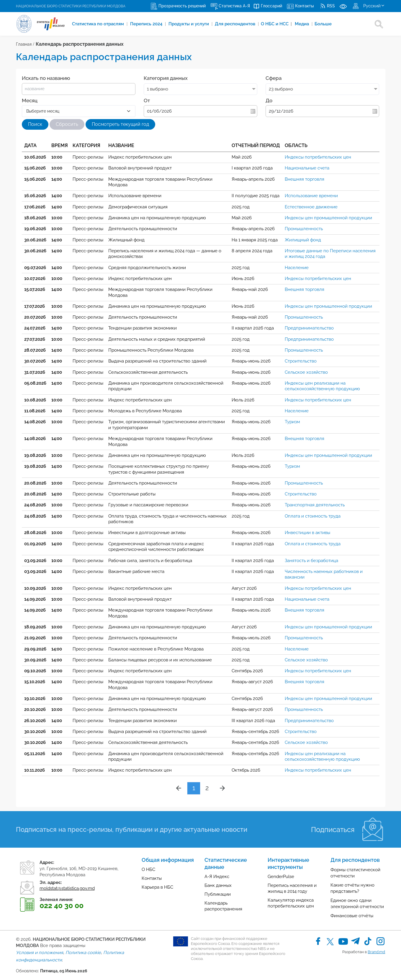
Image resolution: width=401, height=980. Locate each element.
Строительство (301, 361)
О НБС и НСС (277, 24)
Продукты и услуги (189, 24)
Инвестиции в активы (307, 533)
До (269, 101)
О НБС (148, 869)
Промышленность (304, 229)
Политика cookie (83, 953)
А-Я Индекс (217, 877)
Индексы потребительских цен (318, 157)
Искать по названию (46, 78)
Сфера (274, 78)
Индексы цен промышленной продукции (328, 218)
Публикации (218, 894)
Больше (323, 24)
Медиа (303, 24)
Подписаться (333, 830)
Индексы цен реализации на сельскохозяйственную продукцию (322, 386)
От (147, 101)
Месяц (30, 101)
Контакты (152, 878)
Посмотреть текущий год (120, 124)
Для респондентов (236, 24)
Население (297, 268)
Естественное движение (311, 207)
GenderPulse (281, 877)
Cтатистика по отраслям (99, 24)
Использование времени (311, 196)
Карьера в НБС (157, 887)
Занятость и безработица (311, 561)
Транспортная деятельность (315, 505)
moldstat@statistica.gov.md (67, 888)
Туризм (292, 422)
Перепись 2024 (147, 24)
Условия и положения (40, 953)
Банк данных (218, 885)
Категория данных (166, 78)
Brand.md (376, 952)
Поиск (35, 124)
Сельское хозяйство (306, 372)
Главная (24, 44)
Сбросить (67, 124)
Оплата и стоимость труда (313, 516)
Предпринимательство (309, 328)
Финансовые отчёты (352, 916)
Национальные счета (307, 168)
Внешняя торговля (305, 179)
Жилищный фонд (303, 240)
